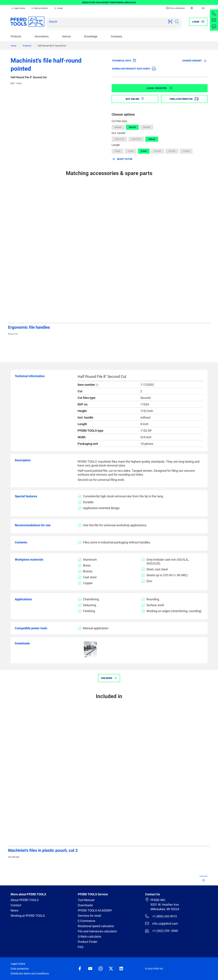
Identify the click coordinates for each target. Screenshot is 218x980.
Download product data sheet (134, 68)
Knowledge (91, 36)
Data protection (39, 8)
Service (66, 36)
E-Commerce (87, 921)
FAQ (81, 947)
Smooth (147, 127)
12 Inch (172, 151)
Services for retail (89, 916)
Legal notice (18, 8)
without (152, 139)
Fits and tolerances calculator (97, 931)
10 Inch (157, 151)
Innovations (42, 36)
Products (16, 36)
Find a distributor (175, 8)
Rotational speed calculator (96, 926)
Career (58, 8)
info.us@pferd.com (161, 923)
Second (132, 127)
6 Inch (131, 151)
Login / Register (160, 88)
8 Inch (144, 151)
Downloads (85, 905)
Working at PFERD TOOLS (28, 916)
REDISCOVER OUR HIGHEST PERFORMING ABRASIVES (109, 2)
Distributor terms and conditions (30, 974)
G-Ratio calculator (90, 936)
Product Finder (88, 942)
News (14, 910)
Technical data (124, 60)
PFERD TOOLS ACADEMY (95, 910)
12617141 (119, 139)
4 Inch (118, 151)
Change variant (195, 60)
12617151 (136, 139)
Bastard (118, 127)
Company (116, 36)
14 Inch (186, 151)
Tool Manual (86, 900)
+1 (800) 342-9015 (161, 916)
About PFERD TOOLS (25, 900)
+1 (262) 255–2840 (161, 931)
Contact (16, 905)
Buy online (135, 99)
